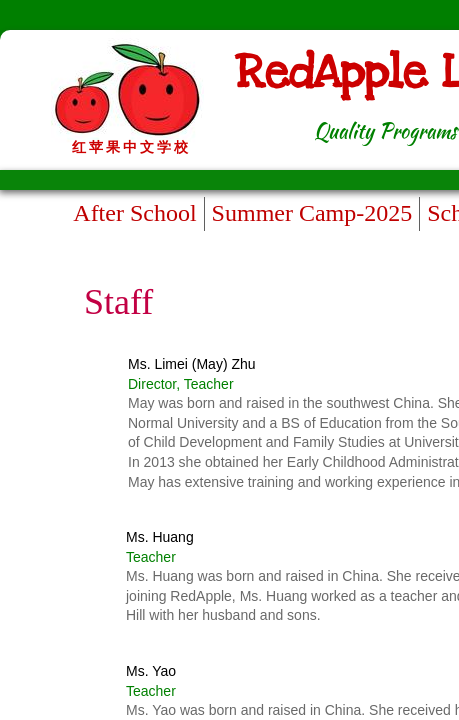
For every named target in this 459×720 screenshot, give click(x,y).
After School (134, 213)
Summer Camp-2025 (312, 213)
